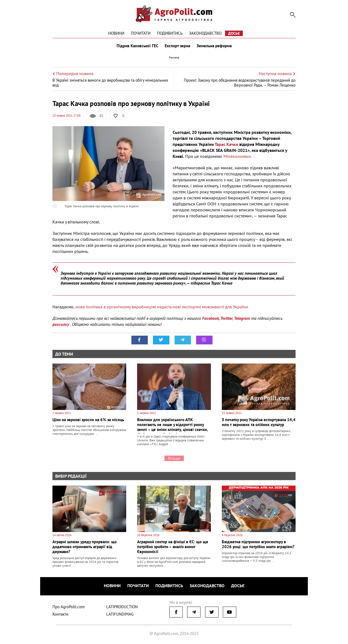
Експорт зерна (177, 46)
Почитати (141, 33)
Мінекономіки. (238, 156)
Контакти (60, 614)
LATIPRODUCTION (122, 607)
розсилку (61, 324)
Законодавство (205, 33)
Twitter (226, 318)
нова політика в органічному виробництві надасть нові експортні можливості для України (162, 307)
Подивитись (170, 33)
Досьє (234, 33)
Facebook (210, 318)
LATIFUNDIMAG (120, 614)
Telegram (242, 318)
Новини (116, 33)
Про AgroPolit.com (69, 607)
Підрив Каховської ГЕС (137, 46)
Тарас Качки (226, 144)
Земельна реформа (214, 46)
